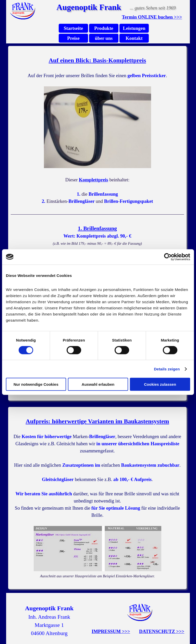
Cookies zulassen (160, 384)
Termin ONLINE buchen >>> (152, 17)
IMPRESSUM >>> (111, 631)
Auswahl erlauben (98, 384)
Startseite (73, 28)
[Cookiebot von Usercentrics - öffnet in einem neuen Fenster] (168, 257)
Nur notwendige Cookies (36, 384)
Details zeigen (167, 369)
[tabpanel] (152, 17)
